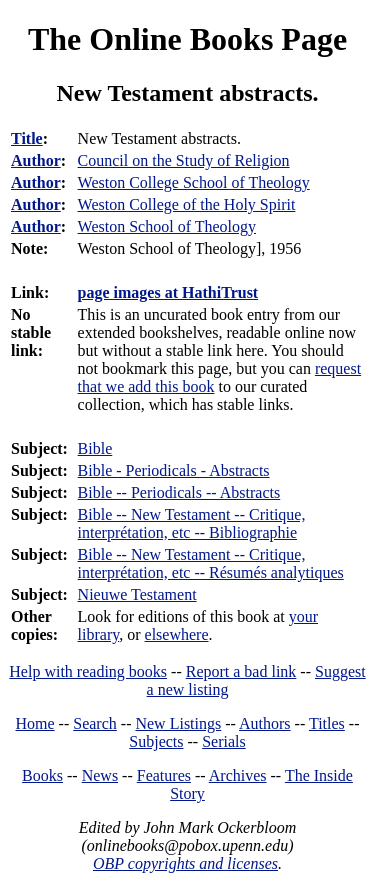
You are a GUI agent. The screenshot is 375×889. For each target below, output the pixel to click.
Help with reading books (88, 671)
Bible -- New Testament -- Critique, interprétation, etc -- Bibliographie (192, 523)
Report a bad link (241, 671)
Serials (224, 741)
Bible (95, 448)
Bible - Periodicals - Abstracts (174, 470)
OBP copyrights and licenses (185, 863)
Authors (265, 723)
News (100, 775)
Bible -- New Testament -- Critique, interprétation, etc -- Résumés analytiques (211, 563)
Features (164, 775)
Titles (327, 723)
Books (42, 775)
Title (27, 138)
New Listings (178, 723)
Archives (238, 775)
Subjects (156, 741)
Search (95, 723)
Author (36, 160)
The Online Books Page (187, 39)
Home (35, 723)
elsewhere (177, 634)
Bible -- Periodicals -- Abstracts (179, 492)
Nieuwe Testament (137, 594)
